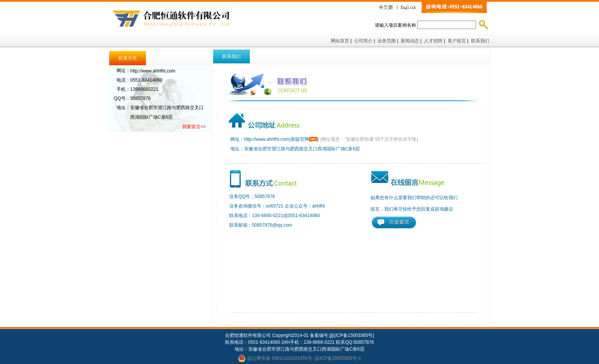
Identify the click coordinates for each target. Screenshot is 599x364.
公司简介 (363, 41)
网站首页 (340, 41)
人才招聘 (433, 41)
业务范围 (387, 41)
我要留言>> (194, 127)
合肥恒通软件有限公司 (173, 17)
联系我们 (481, 41)
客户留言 (457, 41)
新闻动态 (410, 41)
